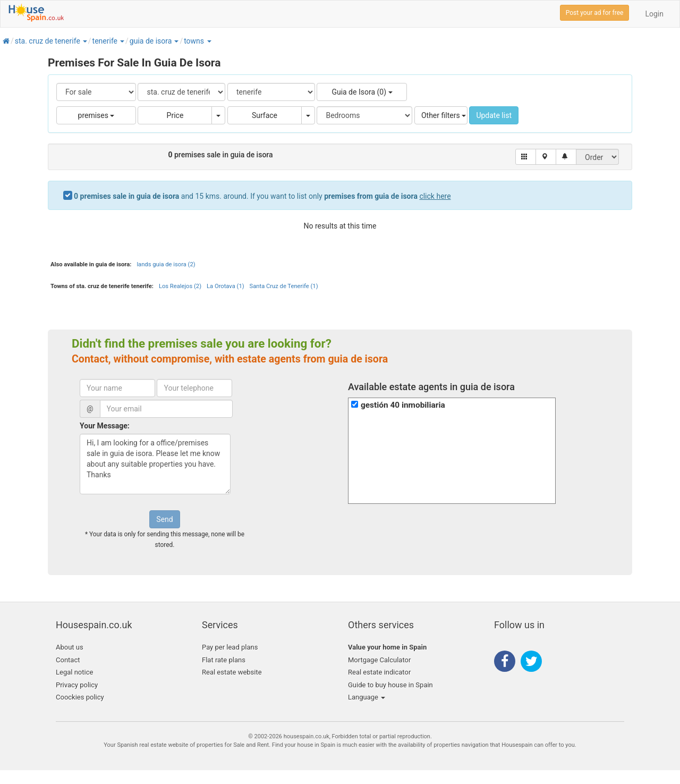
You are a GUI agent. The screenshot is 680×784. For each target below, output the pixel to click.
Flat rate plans (224, 660)
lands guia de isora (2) (166, 264)
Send (164, 519)
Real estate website (232, 672)
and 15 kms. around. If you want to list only (262, 196)
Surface (265, 115)
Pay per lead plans (230, 647)
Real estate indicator (379, 672)
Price (175, 115)
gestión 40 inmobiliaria (403, 405)
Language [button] (367, 697)
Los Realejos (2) (180, 286)
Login (654, 14)
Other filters (444, 115)
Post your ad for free (595, 13)
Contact (68, 660)
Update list (494, 115)
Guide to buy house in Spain (390, 685)
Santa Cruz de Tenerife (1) (284, 286)
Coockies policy (80, 697)
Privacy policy (77, 685)
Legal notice (74, 672)
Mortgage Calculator (379, 660)
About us (70, 647)
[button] (84, 41)
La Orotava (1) (226, 286)
